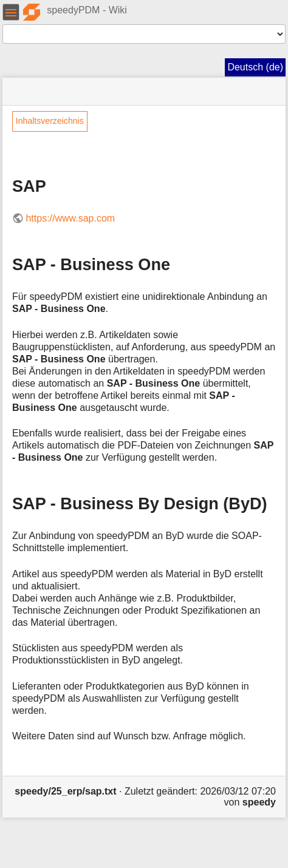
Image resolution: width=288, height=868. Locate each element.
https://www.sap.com (70, 218)
